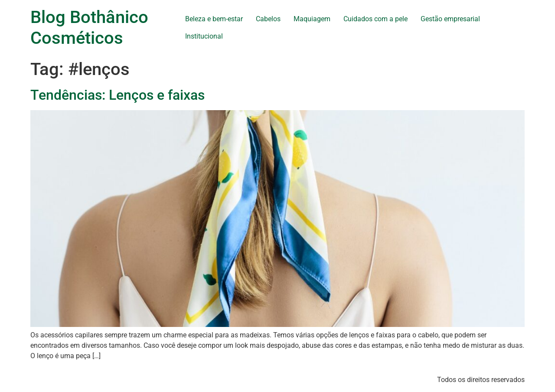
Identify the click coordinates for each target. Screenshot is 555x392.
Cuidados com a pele (375, 19)
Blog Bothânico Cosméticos (89, 28)
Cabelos (268, 19)
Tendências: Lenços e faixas (118, 95)
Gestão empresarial (450, 19)
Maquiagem (312, 19)
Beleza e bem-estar (214, 19)
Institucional (204, 36)
